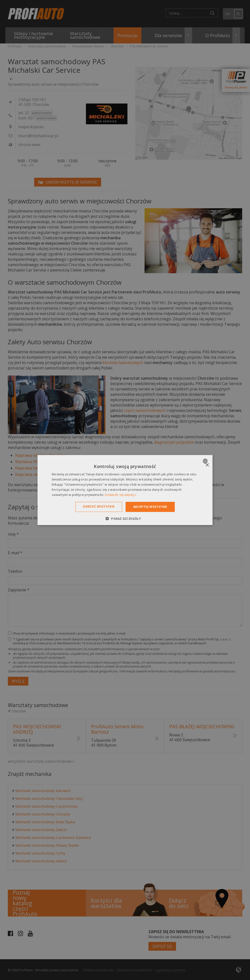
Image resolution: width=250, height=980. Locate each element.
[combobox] (206, 461)
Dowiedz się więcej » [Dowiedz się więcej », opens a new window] (121, 494)
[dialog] (125, 490)
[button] (125, 518)
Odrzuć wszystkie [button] (99, 506)
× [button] (207, 465)
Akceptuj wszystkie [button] (150, 507)
